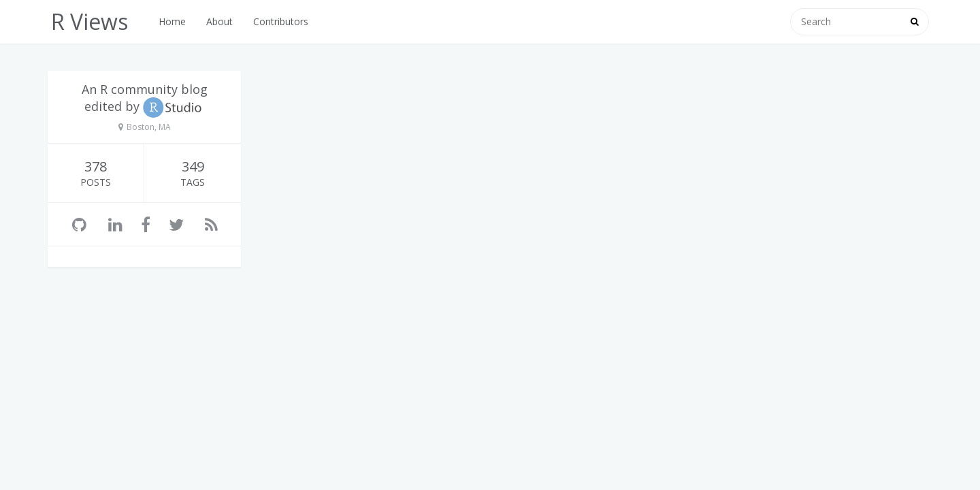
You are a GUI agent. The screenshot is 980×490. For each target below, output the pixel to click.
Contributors (281, 21)
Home (172, 21)
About (219, 21)
